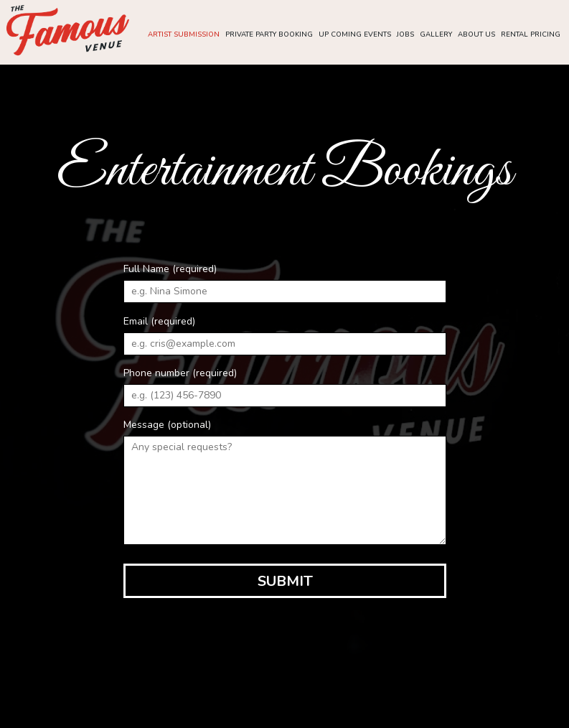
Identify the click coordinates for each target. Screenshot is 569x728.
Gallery (434, 36)
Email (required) (159, 321)
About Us (475, 36)
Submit (284, 581)
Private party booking (268, 36)
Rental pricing (529, 36)
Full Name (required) (170, 269)
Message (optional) (167, 425)
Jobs (404, 36)
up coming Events (353, 36)
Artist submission (182, 36)
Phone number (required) (180, 373)
